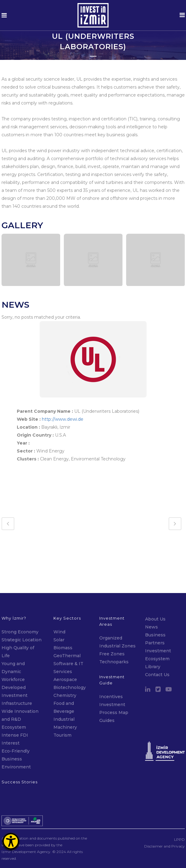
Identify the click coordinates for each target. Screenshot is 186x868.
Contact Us (157, 644)
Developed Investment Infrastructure (17, 665)
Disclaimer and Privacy (164, 816)
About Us (155, 588)
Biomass (63, 617)
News (151, 596)
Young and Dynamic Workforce (13, 641)
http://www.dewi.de (63, 419)
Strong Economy (20, 601)
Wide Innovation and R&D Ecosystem (20, 689)
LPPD (179, 809)
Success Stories (20, 751)
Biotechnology (70, 657)
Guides (107, 690)
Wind (59, 601)
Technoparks (114, 631)
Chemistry (65, 665)
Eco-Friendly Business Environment (16, 728)
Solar (59, 609)
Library (153, 636)
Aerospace (66, 649)
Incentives (111, 666)
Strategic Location (22, 609)
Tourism (62, 705)
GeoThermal (67, 625)
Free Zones (112, 623)
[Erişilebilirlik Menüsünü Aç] (11, 841)
